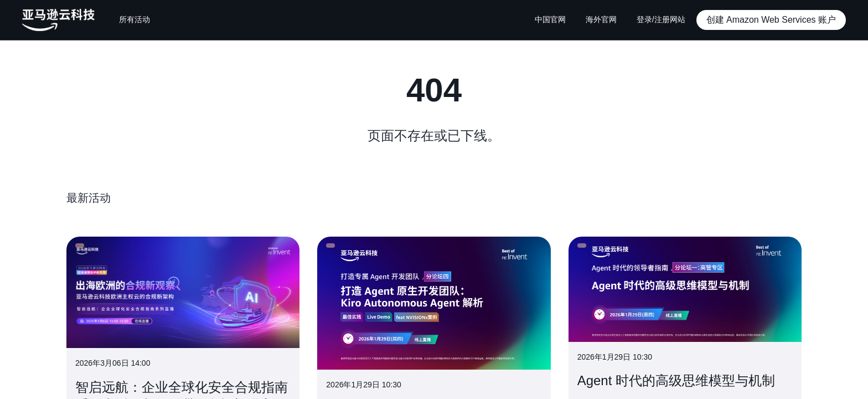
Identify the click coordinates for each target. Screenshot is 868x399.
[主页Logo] (58, 20)
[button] (771, 20)
